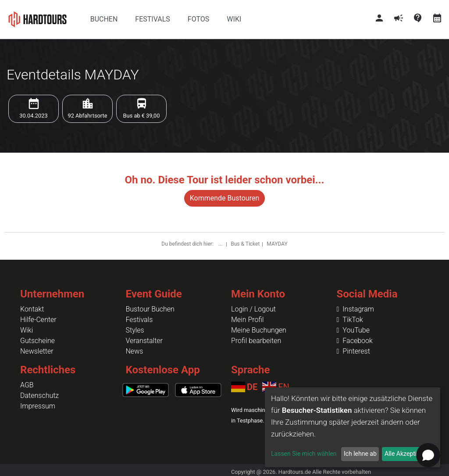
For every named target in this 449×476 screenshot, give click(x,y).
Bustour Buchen (150, 309)
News (135, 351)
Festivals (139, 320)
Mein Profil (248, 320)
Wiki (27, 330)
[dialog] (353, 427)
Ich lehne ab (360, 454)
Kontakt (32, 309)
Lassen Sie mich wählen (304, 454)
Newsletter (37, 351)
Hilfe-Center (38, 320)
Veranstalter (144, 341)
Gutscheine (37, 341)
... (221, 244)
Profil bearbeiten (256, 341)
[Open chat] (428, 455)
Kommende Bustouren (224, 198)
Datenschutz (39, 395)
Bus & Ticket (245, 244)
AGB (27, 385)
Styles (135, 330)
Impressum (38, 406)
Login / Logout (253, 309)
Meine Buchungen (259, 330)
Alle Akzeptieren (406, 454)
